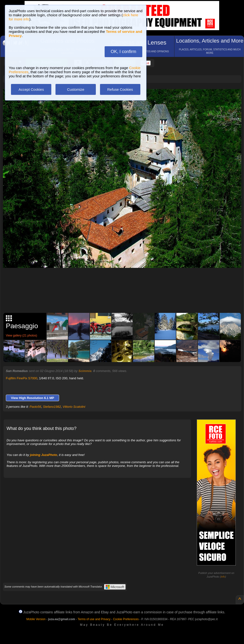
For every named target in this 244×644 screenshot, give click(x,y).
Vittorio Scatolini (74, 407)
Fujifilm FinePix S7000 (22, 378)
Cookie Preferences (126, 619)
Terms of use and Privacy (94, 619)
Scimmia (85, 371)
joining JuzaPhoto (44, 455)
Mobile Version (36, 619)
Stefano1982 (52, 407)
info (223, 577)
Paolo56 (36, 407)
